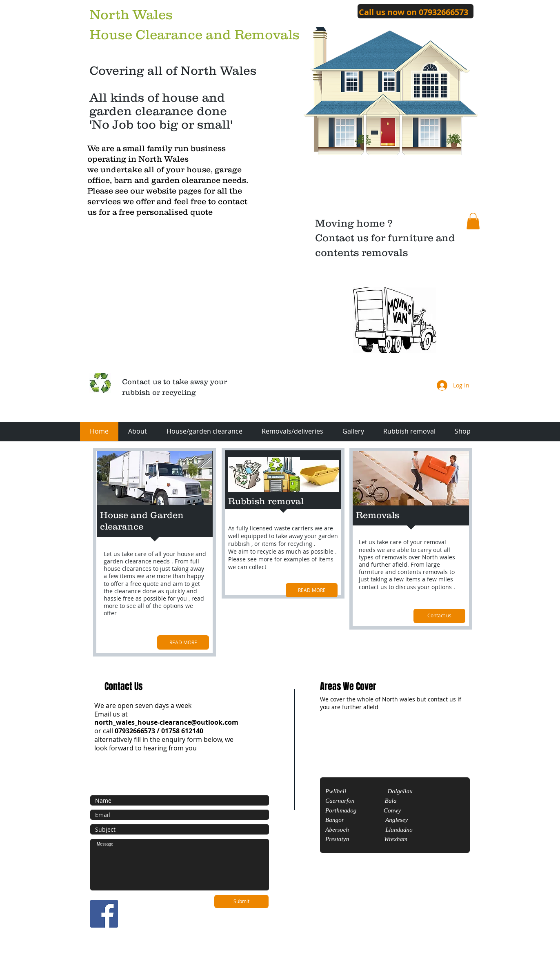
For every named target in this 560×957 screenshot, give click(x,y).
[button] (473, 221)
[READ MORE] (183, 642)
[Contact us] (439, 616)
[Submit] (241, 901)
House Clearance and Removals (194, 34)
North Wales (131, 14)
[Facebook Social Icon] (104, 914)
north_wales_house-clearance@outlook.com (166, 722)
